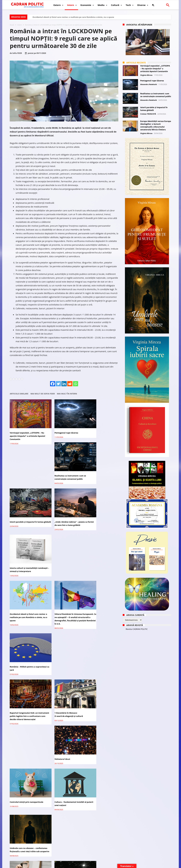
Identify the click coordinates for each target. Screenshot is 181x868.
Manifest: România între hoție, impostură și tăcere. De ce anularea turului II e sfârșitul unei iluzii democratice (27, 704)
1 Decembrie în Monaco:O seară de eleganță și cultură (61, 565)
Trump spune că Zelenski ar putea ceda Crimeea (26, 792)
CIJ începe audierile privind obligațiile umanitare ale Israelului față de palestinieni (101, 750)
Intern (20, 25)
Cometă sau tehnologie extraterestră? (58, 656)
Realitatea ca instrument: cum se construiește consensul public (100, 429)
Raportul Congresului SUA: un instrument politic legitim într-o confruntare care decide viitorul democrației (25, 568)
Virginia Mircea (146, 75)
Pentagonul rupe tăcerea (59, 427)
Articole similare (19, 394)
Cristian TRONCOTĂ (148, 114)
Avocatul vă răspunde (139, 25)
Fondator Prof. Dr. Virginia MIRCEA (90, 865)
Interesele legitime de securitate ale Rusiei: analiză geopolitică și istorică (100, 658)
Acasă (12, 25)
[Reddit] (70, 384)
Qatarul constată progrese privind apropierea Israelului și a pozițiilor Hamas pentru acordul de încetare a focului (101, 704)
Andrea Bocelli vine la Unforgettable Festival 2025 (60, 833)
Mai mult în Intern (67, 394)
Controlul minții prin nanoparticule (27, 611)
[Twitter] (58, 384)
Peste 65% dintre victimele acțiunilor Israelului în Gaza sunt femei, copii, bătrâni (25, 750)
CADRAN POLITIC (29, 865)
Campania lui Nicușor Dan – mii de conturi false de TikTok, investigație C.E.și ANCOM (64, 786)
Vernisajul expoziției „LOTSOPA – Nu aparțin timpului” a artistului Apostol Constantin (25, 431)
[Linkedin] (64, 384)
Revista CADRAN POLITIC (137, 629)
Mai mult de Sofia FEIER (43, 394)
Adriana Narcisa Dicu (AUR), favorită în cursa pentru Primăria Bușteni (63, 702)
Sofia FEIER (17, 53)
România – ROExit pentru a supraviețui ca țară (97, 514)
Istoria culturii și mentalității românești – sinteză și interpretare (101, 473)
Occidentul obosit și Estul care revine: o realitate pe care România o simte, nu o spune (73, 17)
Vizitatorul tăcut (92, 563)
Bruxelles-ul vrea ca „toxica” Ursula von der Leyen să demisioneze (101, 792)
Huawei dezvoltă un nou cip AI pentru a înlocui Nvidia (99, 833)
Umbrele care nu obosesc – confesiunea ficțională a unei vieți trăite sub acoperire (100, 614)
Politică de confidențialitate (51, 865)
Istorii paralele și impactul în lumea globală (27, 473)
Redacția (69, 865)
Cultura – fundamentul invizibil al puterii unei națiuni (63, 612)
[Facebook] (53, 384)
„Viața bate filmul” (19, 655)
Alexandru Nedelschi (149, 84)
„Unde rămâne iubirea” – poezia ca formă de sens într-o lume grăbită (63, 473)
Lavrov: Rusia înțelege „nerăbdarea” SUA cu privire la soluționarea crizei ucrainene (24, 835)
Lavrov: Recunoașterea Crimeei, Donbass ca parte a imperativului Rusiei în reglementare (63, 750)
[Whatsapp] (76, 384)
